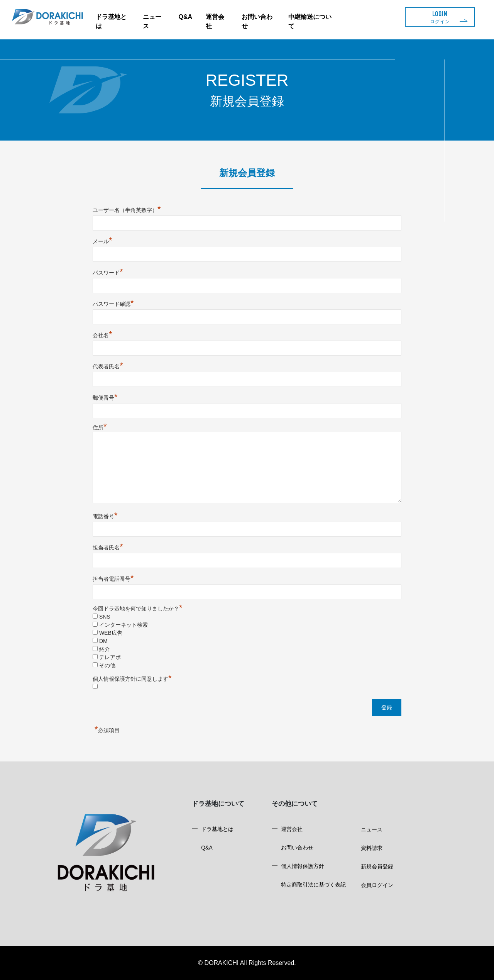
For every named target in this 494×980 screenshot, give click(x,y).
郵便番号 (105, 398)
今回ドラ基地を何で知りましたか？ (138, 609)
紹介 (105, 649)
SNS (105, 617)
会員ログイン (377, 885)
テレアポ (110, 657)
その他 (107, 665)
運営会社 (292, 829)
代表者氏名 (108, 366)
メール (102, 241)
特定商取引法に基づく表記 (313, 885)
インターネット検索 (123, 625)
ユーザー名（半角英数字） (127, 210)
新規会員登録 (377, 866)
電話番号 (105, 516)
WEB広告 (111, 633)
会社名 (102, 335)
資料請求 (372, 848)
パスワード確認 (113, 304)
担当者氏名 (108, 548)
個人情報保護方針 (303, 866)
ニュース (372, 829)
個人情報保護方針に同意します (132, 679)
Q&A (185, 17)
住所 (100, 427)
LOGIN (440, 17)
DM (103, 641)
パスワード (108, 273)
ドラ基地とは (217, 829)
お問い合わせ (297, 848)
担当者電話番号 (113, 579)
